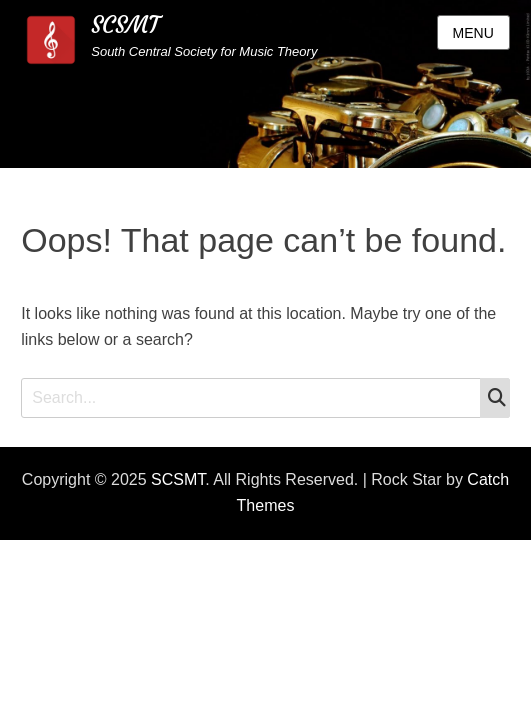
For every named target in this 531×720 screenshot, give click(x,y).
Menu (473, 33)
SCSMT (125, 25)
